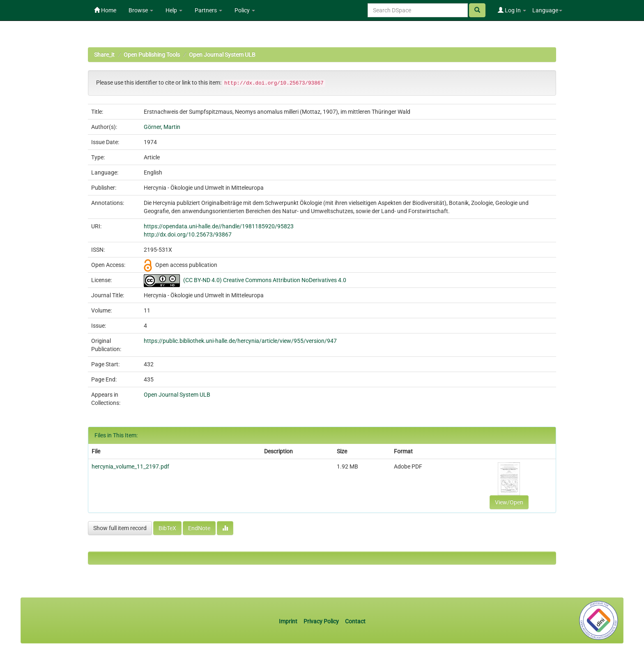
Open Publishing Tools (152, 55)
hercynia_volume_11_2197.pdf (130, 466)
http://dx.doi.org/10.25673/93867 (188, 234)
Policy (245, 10)
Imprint (289, 621)
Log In (512, 10)
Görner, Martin (162, 127)
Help (174, 10)
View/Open (509, 502)
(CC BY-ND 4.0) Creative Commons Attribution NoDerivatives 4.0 (265, 280)
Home (105, 10)
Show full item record (120, 528)
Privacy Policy (321, 621)
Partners (208, 10)
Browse (141, 10)
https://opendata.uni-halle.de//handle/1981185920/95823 (219, 226)
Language (547, 10)
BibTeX (167, 528)
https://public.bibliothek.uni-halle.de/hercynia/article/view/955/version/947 (240, 341)
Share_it (104, 55)
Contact (355, 621)
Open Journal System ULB (222, 55)
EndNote (199, 528)
